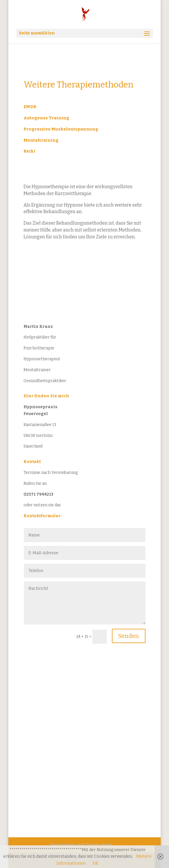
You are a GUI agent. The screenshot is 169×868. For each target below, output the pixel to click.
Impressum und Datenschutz (81, 845)
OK (95, 863)
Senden (129, 636)
